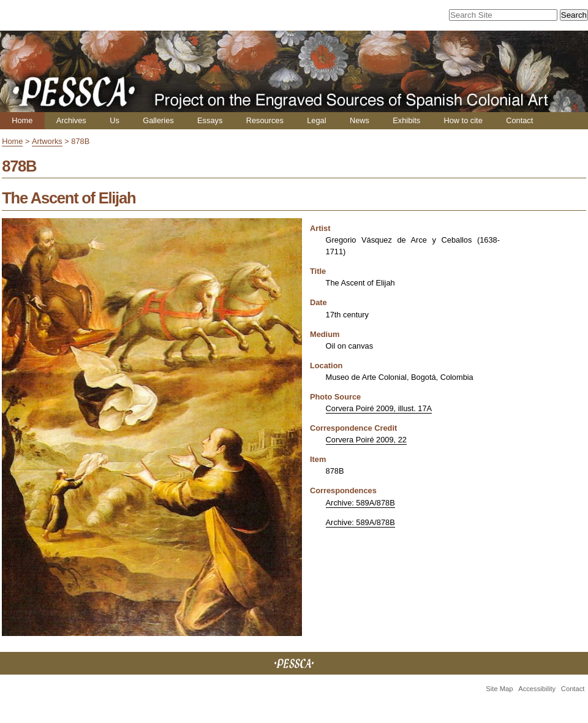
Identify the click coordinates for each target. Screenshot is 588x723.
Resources (265, 120)
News (360, 120)
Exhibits (406, 120)
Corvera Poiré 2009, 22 (366, 440)
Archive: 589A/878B (360, 503)
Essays (210, 120)
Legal (316, 120)
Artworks (47, 141)
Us (115, 120)
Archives (71, 120)
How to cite (463, 120)
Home (22, 120)
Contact (519, 120)
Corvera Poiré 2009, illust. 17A (379, 408)
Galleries (158, 120)
